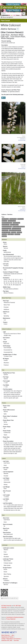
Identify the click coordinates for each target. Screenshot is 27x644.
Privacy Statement (11, 619)
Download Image (22, 140)
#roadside (14, 232)
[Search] (11, 14)
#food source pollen (16, 229)
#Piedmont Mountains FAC (15, 230)
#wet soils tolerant (6, 232)
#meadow (4, 236)
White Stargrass (8, 38)
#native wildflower (14, 225)
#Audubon (19, 232)
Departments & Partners (8, 637)
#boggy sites (11, 234)
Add (3, 98)
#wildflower (17, 234)
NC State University (6, 606)
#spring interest (16, 223)
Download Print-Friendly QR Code (9, 598)
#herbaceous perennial (7, 223)
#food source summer (7, 227)
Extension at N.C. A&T (7, 640)
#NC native (4, 221)
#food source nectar (6, 229)
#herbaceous (20, 219)
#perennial (4, 234)
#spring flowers (13, 219)
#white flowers (5, 219)
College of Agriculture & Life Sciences (11, 639)
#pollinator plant (6, 225)
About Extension (6, 635)
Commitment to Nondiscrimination (15, 617)
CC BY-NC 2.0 (23, 139)
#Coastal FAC (5, 230)
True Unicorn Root (17, 37)
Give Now (16, 640)
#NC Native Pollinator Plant (19, 227)
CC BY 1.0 (23, 167)
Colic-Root (5, 35)
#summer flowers (12, 221)
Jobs (13, 635)
